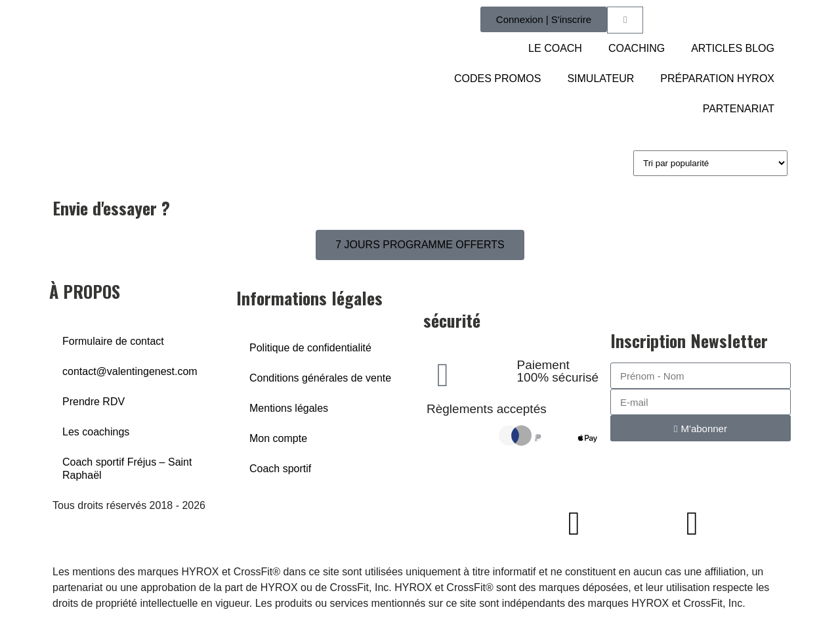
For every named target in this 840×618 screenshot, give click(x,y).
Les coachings (96, 432)
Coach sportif (280, 469)
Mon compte (278, 438)
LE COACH (555, 48)
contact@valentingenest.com (130, 371)
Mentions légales (289, 408)
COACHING (637, 48)
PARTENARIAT (739, 109)
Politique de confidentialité (310, 348)
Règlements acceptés (487, 409)
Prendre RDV (94, 402)
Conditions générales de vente (320, 378)
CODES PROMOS (497, 78)
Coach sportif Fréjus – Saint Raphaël (127, 469)
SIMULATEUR (600, 78)
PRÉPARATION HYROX (717, 78)
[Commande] (710, 163)
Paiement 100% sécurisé (558, 371)
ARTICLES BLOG (733, 48)
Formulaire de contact (113, 341)
